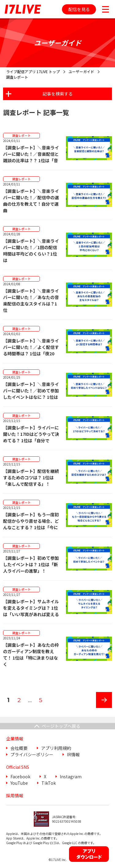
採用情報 (15, 795)
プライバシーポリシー (32, 754)
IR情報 (73, 754)
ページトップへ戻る (61, 726)
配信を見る (79, 9)
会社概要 (19, 748)
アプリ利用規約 (56, 748)
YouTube (19, 783)
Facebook (20, 776)
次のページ (102, 708)
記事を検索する (58, 94)
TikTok (49, 783)
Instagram (71, 776)
